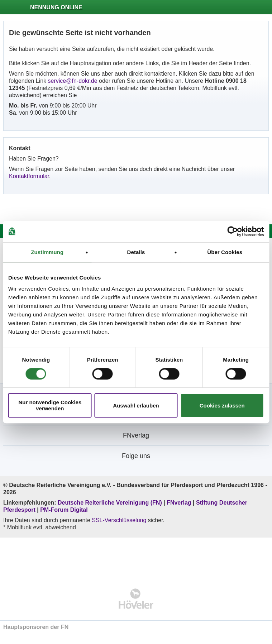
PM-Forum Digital (64, 510)
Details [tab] (136, 252)
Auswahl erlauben (136, 406)
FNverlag (180, 503)
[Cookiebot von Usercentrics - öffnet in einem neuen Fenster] (232, 232)
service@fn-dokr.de (73, 81)
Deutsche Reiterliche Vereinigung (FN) (110, 503)
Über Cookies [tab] (225, 252)
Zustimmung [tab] (47, 252)
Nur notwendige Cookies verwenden (50, 405)
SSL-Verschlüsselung (119, 520)
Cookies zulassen (222, 406)
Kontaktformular (29, 176)
